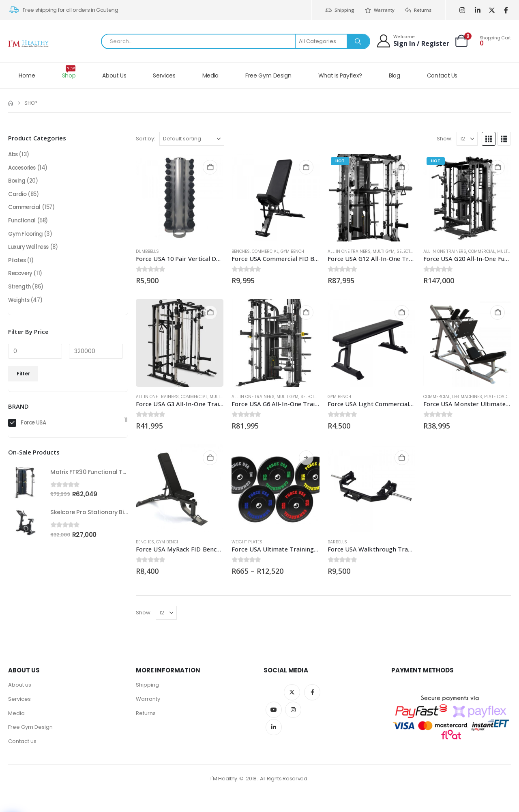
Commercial (265, 251)
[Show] (467, 139)
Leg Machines (467, 397)
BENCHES (241, 251)
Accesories (24, 169)
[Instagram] (462, 10)
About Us (114, 75)
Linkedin (274, 727)
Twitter (292, 692)
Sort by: (146, 139)
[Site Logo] (28, 44)
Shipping (339, 10)
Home (27, 75)
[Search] (358, 41)
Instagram (293, 710)
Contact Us (442, 75)
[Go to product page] (180, 198)
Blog (395, 75)
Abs (14, 155)
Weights (19, 307)
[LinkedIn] (477, 10)
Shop (69, 72)
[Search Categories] (322, 41)
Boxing (17, 183)
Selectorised (411, 251)
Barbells (337, 542)
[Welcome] (413, 41)
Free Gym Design (268, 75)
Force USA (35, 430)
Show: (445, 139)
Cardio (18, 196)
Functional (23, 224)
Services (164, 75)
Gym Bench (292, 251)
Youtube (274, 710)
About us (20, 685)
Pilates (17, 265)
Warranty (379, 10)
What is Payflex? (340, 75)
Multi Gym (384, 251)
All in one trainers (349, 251)
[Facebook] (506, 10)
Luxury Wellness (30, 252)
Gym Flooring (27, 238)
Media (210, 75)
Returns (418, 10)
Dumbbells (147, 251)
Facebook (312, 692)
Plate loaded (498, 397)
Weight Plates (247, 542)
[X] (492, 10)
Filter (23, 380)
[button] (489, 139)
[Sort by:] (192, 139)
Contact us (22, 744)
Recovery (21, 279)
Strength (20, 293)
